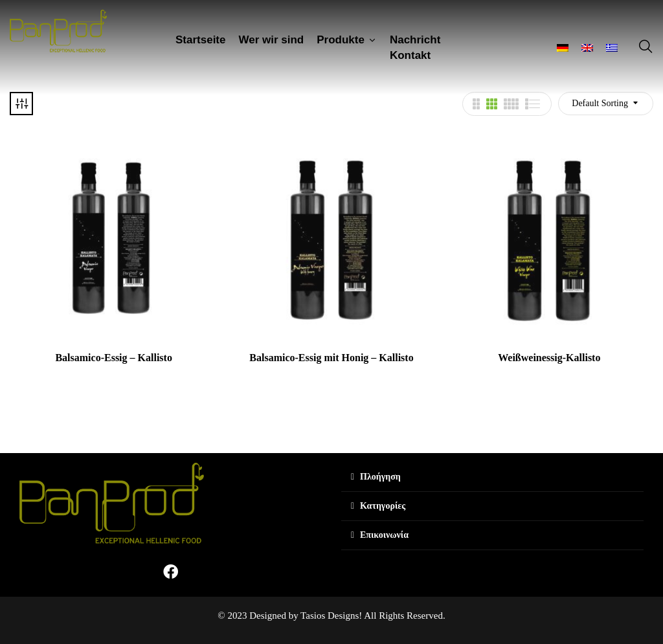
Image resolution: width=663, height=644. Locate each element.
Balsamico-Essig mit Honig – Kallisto (331, 358)
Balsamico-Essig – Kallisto (113, 358)
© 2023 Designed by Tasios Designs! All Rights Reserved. (331, 616)
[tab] (492, 477)
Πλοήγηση (380, 477)
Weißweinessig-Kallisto (549, 358)
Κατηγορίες (383, 506)
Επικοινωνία (384, 535)
